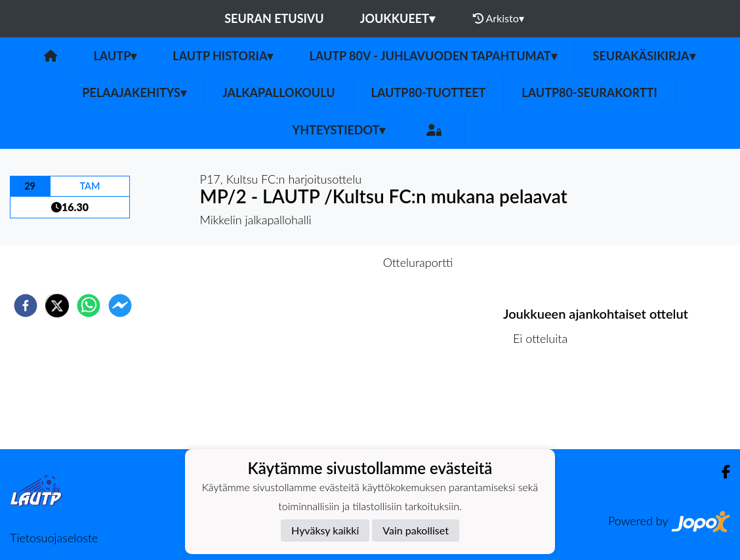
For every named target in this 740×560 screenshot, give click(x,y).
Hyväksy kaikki (325, 530)
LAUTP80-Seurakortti (589, 92)
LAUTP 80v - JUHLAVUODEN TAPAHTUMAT (433, 56)
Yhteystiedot (339, 130)
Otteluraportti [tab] (418, 262)
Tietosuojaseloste (54, 538)
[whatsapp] (89, 306)
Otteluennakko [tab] (325, 262)
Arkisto (499, 18)
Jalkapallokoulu (279, 92)
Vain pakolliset (416, 530)
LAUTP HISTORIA (223, 56)
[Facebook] (721, 472)
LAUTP (115, 56)
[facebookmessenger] (120, 306)
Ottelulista (545, 405)
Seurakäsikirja (644, 56)
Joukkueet (398, 18)
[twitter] (57, 306)
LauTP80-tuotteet (429, 92)
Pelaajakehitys (134, 92)
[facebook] (26, 306)
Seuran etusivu (274, 18)
